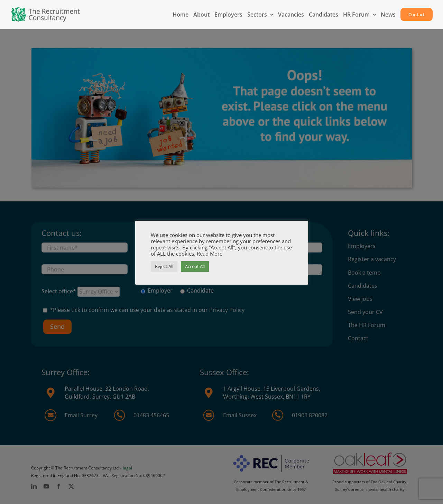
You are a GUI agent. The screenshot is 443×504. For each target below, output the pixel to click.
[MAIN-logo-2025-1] (46, 10)
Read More (210, 254)
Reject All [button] (164, 266)
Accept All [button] (195, 266)
